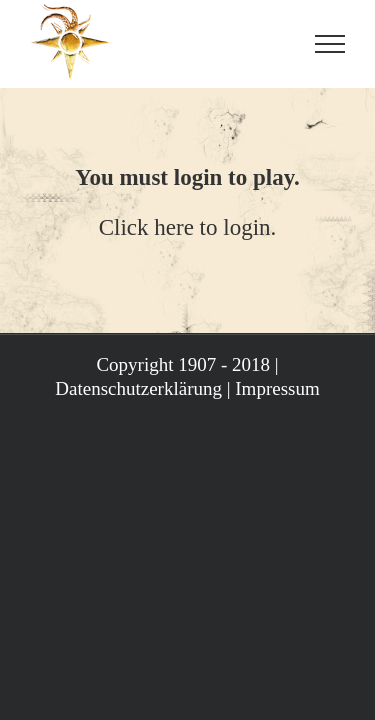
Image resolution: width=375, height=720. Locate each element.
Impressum (277, 488)
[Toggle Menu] (330, 44)
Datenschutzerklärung (138, 488)
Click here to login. (188, 227)
